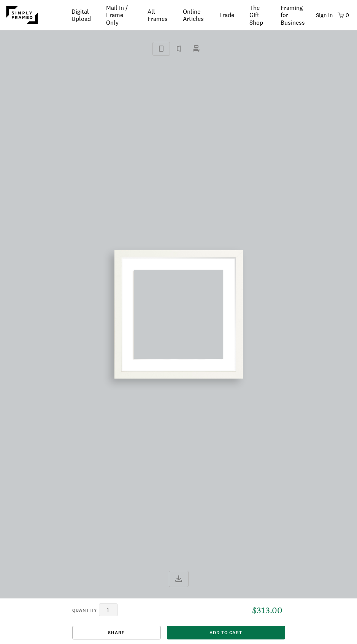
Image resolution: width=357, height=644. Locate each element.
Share (116, 633)
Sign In (324, 15)
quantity (85, 610)
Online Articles (193, 15)
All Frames (158, 15)
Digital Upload (81, 15)
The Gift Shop (256, 15)
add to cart (226, 633)
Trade (227, 15)
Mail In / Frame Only (117, 15)
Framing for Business (293, 15)
